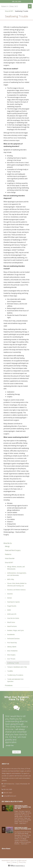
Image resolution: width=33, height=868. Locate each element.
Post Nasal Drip (12, 643)
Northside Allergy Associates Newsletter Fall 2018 (23, 807)
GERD (9, 610)
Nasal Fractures (12, 626)
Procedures (9, 685)
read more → (23, 823)
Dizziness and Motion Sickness (16, 590)
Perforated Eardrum (13, 638)
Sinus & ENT (9, 11)
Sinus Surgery (11, 655)
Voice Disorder (10, 558)
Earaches (10, 594)
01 (4, 830)
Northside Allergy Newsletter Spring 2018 (23, 828)
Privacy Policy (22, 862)
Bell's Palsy (11, 579)
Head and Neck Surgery (13, 550)
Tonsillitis (10, 671)
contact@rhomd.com (10, 796)
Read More (17, 752)
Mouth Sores (11, 622)
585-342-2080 (17, 2)
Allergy (7, 546)
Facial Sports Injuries (13, 602)
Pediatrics (8, 554)
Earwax (9, 598)
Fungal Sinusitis (12, 606)
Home (8, 862)
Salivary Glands (12, 647)
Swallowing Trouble (13, 663)
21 (4, 808)
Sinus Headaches (12, 651)
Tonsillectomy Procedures (15, 675)
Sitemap (14, 862)
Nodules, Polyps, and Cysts (15, 630)
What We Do (8, 543)
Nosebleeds (11, 634)
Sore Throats (11, 659)
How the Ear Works (13, 618)
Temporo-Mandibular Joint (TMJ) (17, 667)
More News (6, 849)
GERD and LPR (12, 614)
